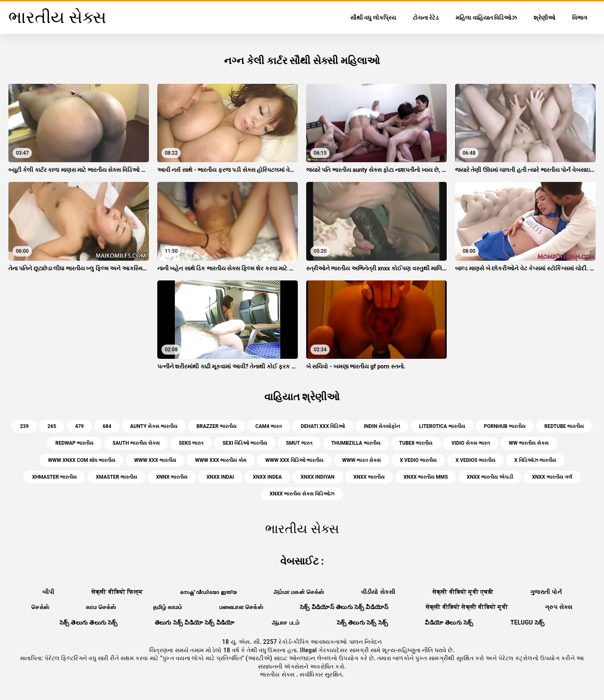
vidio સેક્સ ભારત (471, 443)
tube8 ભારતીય (416, 443)
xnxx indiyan (318, 477)
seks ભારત (191, 443)
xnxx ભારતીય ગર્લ (552, 477)
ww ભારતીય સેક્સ (529, 443)
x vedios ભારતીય (475, 460)
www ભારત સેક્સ (362, 460)
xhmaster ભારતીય (54, 477)
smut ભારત (299, 443)
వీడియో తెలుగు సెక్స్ (449, 622)
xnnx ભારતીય (172, 477)
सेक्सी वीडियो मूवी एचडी (463, 592)
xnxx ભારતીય (369, 477)
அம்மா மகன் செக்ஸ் (299, 592)
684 (107, 426)
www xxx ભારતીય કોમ (221, 460)
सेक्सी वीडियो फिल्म (117, 592)
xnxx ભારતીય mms (426, 477)
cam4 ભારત (269, 426)
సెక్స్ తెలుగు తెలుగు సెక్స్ (89, 622)
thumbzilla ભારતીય (356, 443)
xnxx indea (267, 477)
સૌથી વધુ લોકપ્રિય (373, 18)
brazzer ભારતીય (216, 426)
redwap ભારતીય (74, 443)
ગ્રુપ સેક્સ (559, 607)
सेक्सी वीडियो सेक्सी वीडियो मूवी (467, 607)
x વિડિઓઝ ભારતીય (535, 460)
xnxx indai (220, 477)
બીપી (48, 592)
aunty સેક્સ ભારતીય (154, 426)
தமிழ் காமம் (168, 607)
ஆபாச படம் (286, 622)
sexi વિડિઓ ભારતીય (245, 443)
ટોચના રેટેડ (426, 18)
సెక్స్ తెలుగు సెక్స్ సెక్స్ (363, 622)
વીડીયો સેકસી (378, 592)
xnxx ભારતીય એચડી (490, 477)
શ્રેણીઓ (544, 18)
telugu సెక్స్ (528, 622)
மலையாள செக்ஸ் (241, 607)
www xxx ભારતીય (155, 460)
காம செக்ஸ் (101, 607)
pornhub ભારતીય (505, 426)
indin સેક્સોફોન (382, 426)
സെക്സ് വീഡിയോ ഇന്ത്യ (208, 592)
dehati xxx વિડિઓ (323, 426)
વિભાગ (580, 18)
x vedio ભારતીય (418, 460)
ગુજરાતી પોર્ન (546, 592)
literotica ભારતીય (442, 426)
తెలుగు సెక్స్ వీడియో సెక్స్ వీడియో (195, 622)
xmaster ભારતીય (116, 477)
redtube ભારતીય (564, 426)
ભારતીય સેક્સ (278, 674)
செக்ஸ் (40, 607)
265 (52, 426)
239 (25, 426)
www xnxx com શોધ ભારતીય (81, 460)
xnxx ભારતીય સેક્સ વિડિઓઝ (302, 494)
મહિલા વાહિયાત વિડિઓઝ (486, 18)
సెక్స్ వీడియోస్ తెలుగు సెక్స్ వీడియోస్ (344, 607)
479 (79, 426)
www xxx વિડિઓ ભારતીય (294, 460)
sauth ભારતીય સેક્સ (136, 443)
